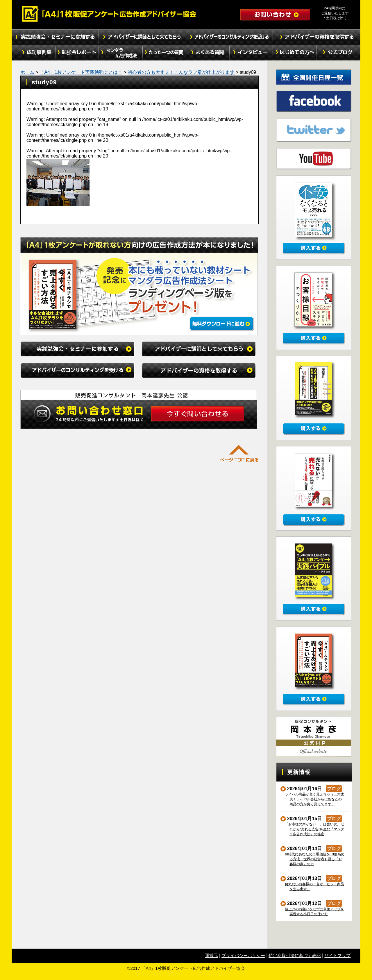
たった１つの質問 (164, 53)
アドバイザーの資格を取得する (317, 37)
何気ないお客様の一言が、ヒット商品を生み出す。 (315, 887)
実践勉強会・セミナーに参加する (55, 37)
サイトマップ (337, 955)
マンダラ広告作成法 (121, 53)
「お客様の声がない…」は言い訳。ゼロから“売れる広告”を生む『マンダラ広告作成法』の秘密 (315, 829)
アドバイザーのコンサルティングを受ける (230, 37)
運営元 (211, 955)
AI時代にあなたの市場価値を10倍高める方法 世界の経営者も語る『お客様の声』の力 (315, 859)
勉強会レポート (77, 53)
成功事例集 (33, 53)
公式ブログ (339, 53)
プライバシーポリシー (243, 955)
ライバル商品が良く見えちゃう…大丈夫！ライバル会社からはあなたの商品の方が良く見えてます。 (315, 799)
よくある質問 (208, 53)
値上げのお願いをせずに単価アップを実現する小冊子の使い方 (315, 912)
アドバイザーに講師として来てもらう (142, 37)
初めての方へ (295, 53)
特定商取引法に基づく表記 (295, 955)
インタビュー (251, 53)
